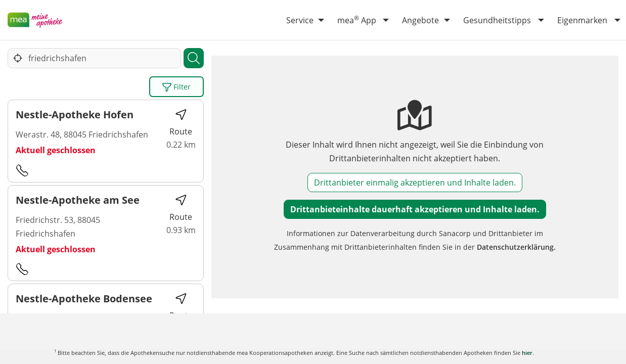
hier (527, 353)
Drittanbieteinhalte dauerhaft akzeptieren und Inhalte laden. (415, 209)
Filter (176, 87)
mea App (357, 20)
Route (181, 123)
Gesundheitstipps (497, 20)
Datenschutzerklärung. (516, 247)
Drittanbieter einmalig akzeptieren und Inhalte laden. (415, 183)
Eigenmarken (582, 20)
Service (300, 20)
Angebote (420, 20)
